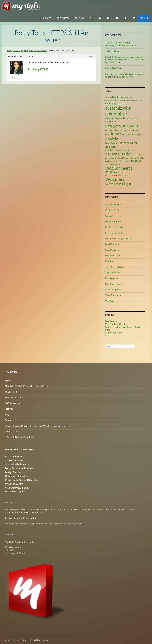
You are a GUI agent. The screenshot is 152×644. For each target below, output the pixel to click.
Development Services (16, 475)
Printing (109, 261)
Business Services (13, 456)
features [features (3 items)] (127, 130)
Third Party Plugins (115, 267)
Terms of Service (13, 518)
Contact (9, 420)
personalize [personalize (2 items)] (138, 155)
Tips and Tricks (113, 272)
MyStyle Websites (13, 403)
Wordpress (111, 301)
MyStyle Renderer (114, 233)
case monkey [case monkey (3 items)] (123, 100)
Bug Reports (111, 321)
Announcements (113, 204)
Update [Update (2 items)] (128, 161)
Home (10, 50)
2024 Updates (112, 51)
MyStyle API (11, 392)
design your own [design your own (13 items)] (122, 126)
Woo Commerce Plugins (17, 487)
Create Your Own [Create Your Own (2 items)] (136, 100)
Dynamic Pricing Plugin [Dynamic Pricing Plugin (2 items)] (114, 130)
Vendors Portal (12, 431)
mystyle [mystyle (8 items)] (112, 138)
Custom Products (114, 210)
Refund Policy (29, 518)
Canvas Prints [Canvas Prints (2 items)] (111, 100)
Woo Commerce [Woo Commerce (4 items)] (115, 172)
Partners (9, 409)
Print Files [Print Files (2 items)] (141, 158)
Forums (17, 50)
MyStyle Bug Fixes (114, 221)
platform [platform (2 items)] (118, 158)
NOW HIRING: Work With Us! (20, 437)
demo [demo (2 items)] (136, 119)
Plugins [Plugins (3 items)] (133, 158)
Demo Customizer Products (18, 468)
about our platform (20, 512)
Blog (7, 414)
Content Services (13, 460)
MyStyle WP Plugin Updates (119, 238)
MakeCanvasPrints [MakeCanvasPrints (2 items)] (129, 134)
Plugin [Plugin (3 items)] (125, 158)
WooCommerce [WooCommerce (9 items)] (119, 168)
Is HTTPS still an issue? (38, 50)
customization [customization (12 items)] (118, 108)
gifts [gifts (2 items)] (134, 130)
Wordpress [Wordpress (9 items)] (115, 179)
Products (63, 18)
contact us (37, 512)
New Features (112, 244)
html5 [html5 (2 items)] (138, 130)
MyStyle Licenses (13, 483)
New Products (112, 250)
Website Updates (114, 289)
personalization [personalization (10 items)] (119, 154)
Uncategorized (112, 278)
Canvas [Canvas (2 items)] (132, 97)
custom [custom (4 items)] (109, 103)
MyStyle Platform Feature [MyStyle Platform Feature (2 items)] (115, 150)
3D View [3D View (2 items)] (108, 97)
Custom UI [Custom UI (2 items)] (130, 119)
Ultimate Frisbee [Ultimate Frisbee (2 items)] (118, 161)
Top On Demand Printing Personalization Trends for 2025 (121, 44)
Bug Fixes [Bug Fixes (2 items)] (125, 97)
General (109, 216)
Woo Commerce (113, 295)
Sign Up (144, 18)
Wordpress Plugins (14, 490)
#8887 (92, 56)
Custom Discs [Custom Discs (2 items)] (119, 104)
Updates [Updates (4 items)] (136, 161)
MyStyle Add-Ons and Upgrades (20, 479)
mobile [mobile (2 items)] (140, 134)
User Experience (113, 284)
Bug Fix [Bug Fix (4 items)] (116, 97)
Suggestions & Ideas (115, 332)
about (47, 18)
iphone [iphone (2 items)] (108, 134)
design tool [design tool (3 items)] (111, 121)
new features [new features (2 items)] (131, 150)
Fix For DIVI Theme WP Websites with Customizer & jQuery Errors (124, 75)
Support (24, 50)
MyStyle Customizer (115, 227)
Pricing (79, 18)
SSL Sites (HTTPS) (38, 69)
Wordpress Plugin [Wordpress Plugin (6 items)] (118, 184)
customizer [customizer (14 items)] (116, 114)
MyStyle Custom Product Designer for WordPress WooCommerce (37, 426)
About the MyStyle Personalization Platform (26, 386)
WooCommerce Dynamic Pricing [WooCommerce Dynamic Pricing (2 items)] (118, 175)
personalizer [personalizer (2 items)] (110, 158)
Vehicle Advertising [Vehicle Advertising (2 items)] (113, 164)
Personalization (113, 255)
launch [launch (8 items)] (116, 134)
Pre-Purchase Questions (117, 324)
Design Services (12, 472)
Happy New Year (113, 68)
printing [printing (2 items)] (108, 161)
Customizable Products (16, 464)
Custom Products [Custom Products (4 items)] (115, 118)
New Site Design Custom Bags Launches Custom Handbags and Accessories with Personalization (125, 60)
